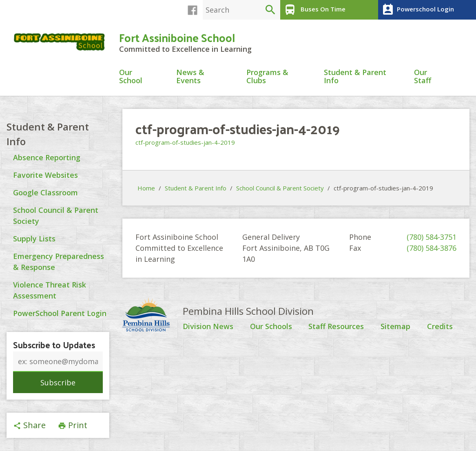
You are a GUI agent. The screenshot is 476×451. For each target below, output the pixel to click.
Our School (131, 77)
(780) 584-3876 (432, 248)
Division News (208, 327)
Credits (440, 327)
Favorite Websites (45, 175)
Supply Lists (34, 239)
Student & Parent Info (355, 77)
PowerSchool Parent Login (60, 313)
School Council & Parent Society (280, 188)
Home (146, 188)
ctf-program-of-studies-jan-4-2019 (185, 142)
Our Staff (423, 77)
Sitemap (395, 327)
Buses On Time (314, 10)
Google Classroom (45, 192)
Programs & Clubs (267, 77)
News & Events (190, 77)
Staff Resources (336, 327)
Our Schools (271, 327)
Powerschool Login (417, 10)
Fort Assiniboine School (177, 37)
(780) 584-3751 (432, 237)
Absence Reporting (47, 157)
